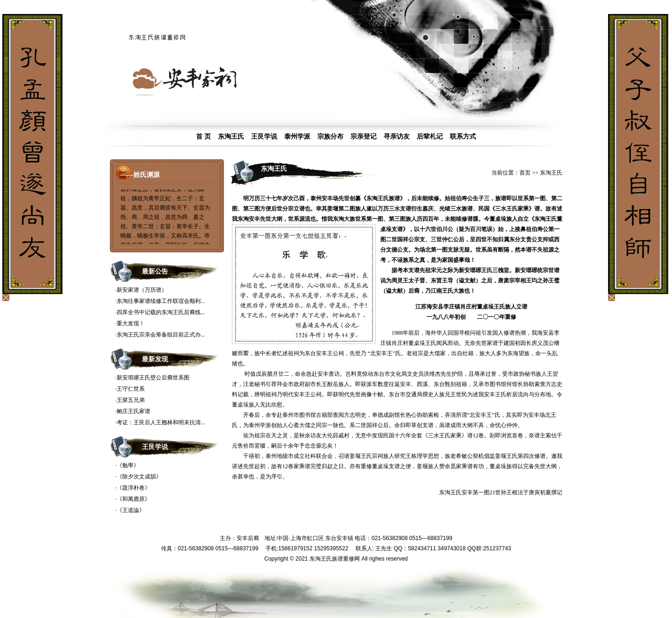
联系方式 (463, 137)
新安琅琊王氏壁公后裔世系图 (153, 378)
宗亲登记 (364, 137)
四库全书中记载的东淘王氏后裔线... (161, 312)
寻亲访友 (397, 137)
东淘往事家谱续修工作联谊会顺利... (161, 301)
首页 (525, 173)
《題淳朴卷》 (133, 488)
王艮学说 (264, 137)
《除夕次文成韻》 (139, 477)
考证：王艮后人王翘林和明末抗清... (161, 422)
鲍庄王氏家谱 (133, 411)
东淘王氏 (231, 137)
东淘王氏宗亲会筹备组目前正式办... (161, 335)
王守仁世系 (131, 389)
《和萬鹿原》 (133, 499)
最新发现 (155, 359)
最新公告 (155, 271)
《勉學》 (128, 465)
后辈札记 (430, 137)
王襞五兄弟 (131, 400)
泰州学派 (297, 137)
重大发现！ (131, 323)
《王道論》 (131, 510)
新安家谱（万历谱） (142, 290)
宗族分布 (330, 137)
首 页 (203, 137)
